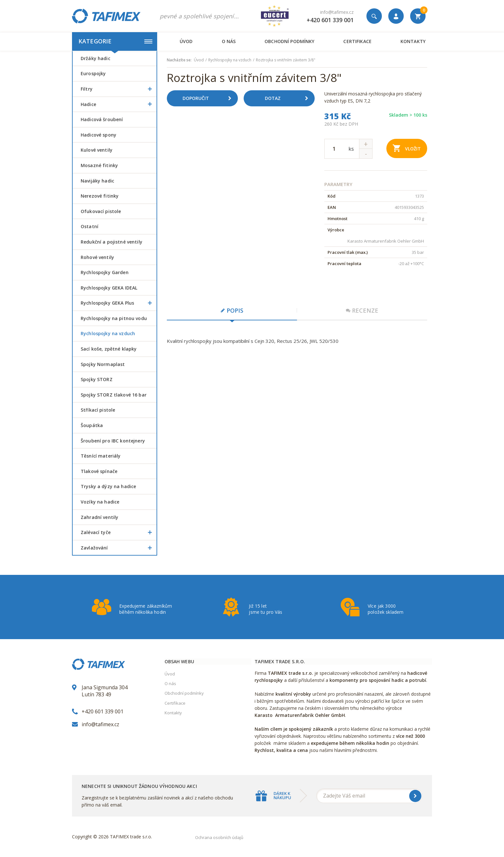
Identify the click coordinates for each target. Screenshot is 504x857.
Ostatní (90, 226)
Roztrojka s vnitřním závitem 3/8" (286, 60)
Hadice (119, 104)
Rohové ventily (97, 257)
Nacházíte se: (179, 60)
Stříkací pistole (98, 410)
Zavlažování (119, 548)
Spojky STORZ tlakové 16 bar (114, 395)
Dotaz (289, 98)
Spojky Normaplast (103, 364)
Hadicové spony (99, 135)
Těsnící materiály (101, 456)
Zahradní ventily (99, 517)
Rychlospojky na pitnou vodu (114, 318)
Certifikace (357, 41)
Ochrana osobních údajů (219, 837)
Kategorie (115, 41)
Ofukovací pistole (101, 211)
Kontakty (413, 41)
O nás (229, 41)
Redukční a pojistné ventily (112, 242)
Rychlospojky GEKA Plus (119, 303)
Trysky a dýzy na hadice (108, 486)
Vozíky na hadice (100, 502)
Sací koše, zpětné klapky (109, 349)
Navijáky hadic (97, 181)
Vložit (407, 148)
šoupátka (92, 425)
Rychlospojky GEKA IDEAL (109, 288)
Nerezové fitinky (100, 196)
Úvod (186, 41)
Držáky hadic (95, 58)
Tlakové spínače (99, 471)
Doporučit (209, 98)
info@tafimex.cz (337, 12)
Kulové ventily (97, 150)
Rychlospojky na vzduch (108, 333)
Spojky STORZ (97, 379)
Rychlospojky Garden (105, 272)
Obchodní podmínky (289, 41)
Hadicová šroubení (102, 119)
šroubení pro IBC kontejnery (113, 441)
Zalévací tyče (119, 532)
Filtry (119, 89)
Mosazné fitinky (99, 165)
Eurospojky (93, 73)
